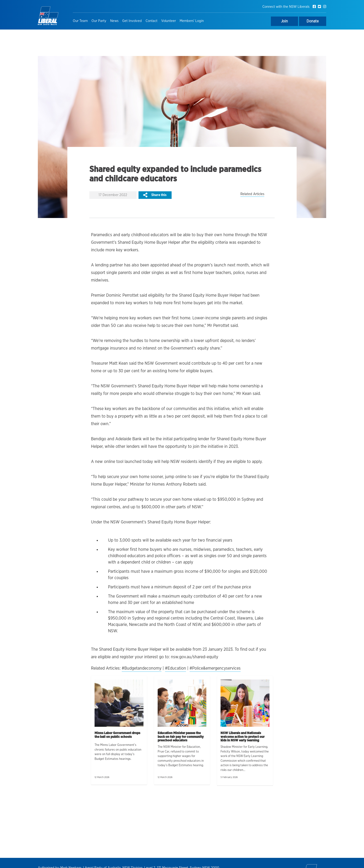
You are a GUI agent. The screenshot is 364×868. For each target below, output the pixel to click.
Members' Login (192, 21)
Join (284, 21)
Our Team (80, 21)
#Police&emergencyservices (215, 668)
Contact (152, 21)
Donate (313, 21)
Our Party (99, 21)
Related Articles (252, 194)
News (114, 21)
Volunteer (169, 21)
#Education (175, 668)
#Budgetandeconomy (142, 668)
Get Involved (132, 21)
